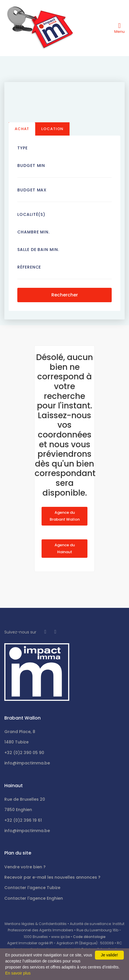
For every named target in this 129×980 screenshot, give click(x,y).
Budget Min (31, 165)
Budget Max (32, 190)
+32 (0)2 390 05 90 (24, 753)
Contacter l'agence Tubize (32, 888)
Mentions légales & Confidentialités (36, 924)
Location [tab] (52, 129)
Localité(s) (31, 214)
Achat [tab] (22, 129)
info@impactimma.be (27, 763)
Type (23, 148)
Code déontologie (89, 937)
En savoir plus (18, 973)
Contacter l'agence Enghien (34, 898)
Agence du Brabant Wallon (65, 516)
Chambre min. (33, 232)
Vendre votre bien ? (25, 867)
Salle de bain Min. (38, 250)
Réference (29, 267)
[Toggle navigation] (119, 28)
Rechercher (65, 295)
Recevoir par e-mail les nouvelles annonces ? (52, 877)
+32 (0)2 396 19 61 (23, 820)
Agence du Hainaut (65, 548)
